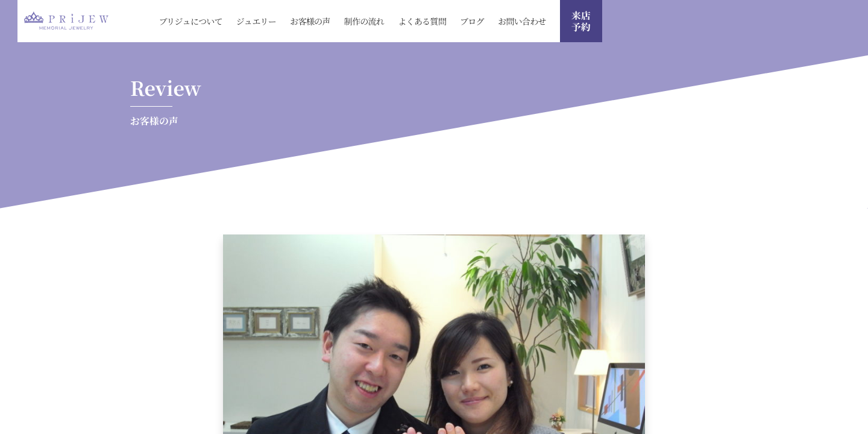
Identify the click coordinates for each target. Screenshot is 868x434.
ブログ (472, 21)
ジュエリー (256, 21)
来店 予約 (581, 21)
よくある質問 (422, 21)
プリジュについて (191, 21)
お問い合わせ (522, 21)
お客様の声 (310, 21)
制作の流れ (364, 21)
